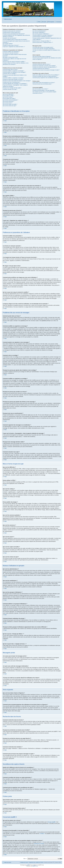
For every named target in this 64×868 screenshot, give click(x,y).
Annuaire (44, 22)
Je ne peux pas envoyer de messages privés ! (43, 47)
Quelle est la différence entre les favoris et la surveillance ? (46, 75)
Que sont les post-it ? (8, 103)
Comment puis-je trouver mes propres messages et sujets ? (46, 70)
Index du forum (8, 19)
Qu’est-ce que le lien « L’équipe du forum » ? (43, 42)
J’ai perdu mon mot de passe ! (10, 38)
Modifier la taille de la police (60, 19)
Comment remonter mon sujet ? (10, 89)
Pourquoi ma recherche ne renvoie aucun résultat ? (44, 66)
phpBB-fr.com (35, 866)
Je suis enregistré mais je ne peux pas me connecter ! (15, 39)
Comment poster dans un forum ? (10, 69)
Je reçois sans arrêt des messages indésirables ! (44, 49)
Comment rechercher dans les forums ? (42, 64)
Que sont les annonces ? (8, 101)
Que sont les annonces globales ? (10, 100)
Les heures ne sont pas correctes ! (11, 53)
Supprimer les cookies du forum (36, 862)
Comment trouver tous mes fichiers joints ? (42, 84)
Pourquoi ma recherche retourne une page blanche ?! (45, 67)
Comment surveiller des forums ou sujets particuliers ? (45, 76)
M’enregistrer (51, 22)
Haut (5, 121)
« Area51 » (42, 833)
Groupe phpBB (52, 822)
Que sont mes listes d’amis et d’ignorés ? (42, 56)
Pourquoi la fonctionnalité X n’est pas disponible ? (44, 90)
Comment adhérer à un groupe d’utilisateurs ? (43, 35)
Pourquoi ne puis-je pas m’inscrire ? (11, 45)
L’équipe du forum (24, 862)
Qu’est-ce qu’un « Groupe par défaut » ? (42, 41)
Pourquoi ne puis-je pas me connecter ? (12, 31)
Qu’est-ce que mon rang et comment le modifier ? (14, 62)
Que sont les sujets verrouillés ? (10, 104)
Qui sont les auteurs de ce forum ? (40, 89)
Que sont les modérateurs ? (39, 32)
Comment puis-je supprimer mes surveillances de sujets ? (46, 78)
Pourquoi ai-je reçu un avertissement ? (12, 82)
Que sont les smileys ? (8, 97)
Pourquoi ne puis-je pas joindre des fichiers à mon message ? (17, 81)
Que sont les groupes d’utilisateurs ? (41, 34)
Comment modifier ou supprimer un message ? (13, 71)
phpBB (28, 865)
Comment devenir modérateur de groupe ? (42, 37)
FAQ (39, 22)
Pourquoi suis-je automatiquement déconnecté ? (14, 34)
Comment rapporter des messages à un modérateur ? (15, 84)
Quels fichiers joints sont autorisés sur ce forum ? (44, 83)
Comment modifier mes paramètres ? (11, 52)
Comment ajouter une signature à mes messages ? (14, 72)
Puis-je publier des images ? (9, 99)
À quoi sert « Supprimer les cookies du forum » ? (14, 47)
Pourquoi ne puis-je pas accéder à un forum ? (13, 79)
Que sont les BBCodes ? (8, 94)
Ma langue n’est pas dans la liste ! (10, 57)
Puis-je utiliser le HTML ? (8, 96)
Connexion (59, 22)
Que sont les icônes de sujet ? (10, 106)
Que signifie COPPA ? (8, 44)
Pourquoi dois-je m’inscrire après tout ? (12, 32)
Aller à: (25, 859)
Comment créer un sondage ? (10, 74)
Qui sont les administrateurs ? (39, 31)
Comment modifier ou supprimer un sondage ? (13, 78)
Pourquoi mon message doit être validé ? (12, 88)
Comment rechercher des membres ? (41, 68)
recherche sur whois (39, 843)
